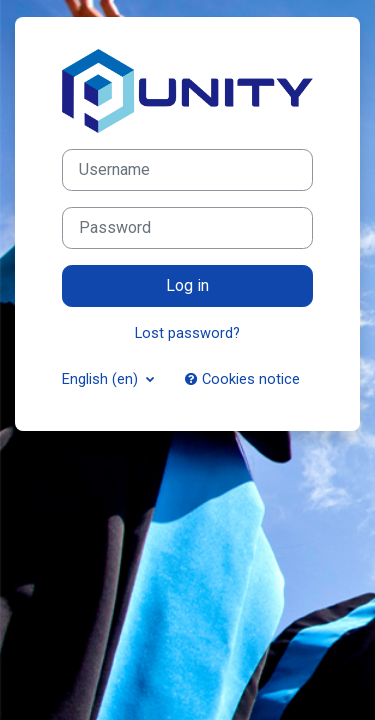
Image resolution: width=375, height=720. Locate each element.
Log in (187, 285)
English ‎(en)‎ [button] (102, 379)
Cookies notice (242, 379)
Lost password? (187, 333)
